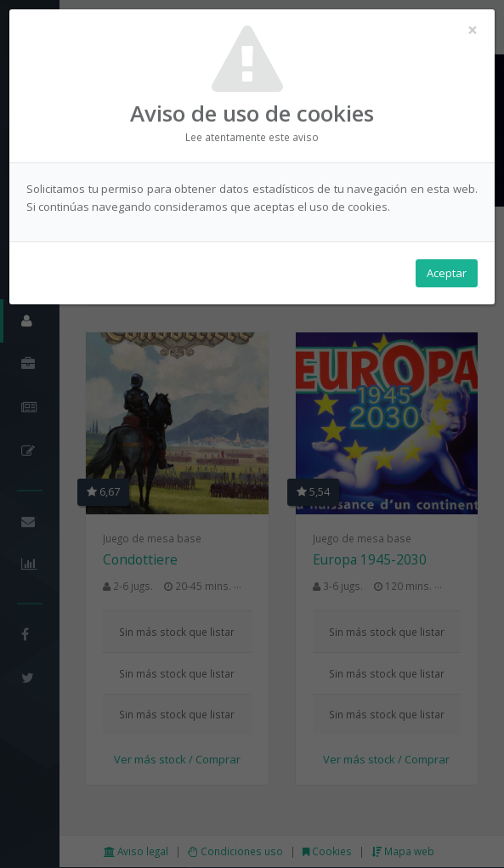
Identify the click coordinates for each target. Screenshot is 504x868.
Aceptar (447, 273)
